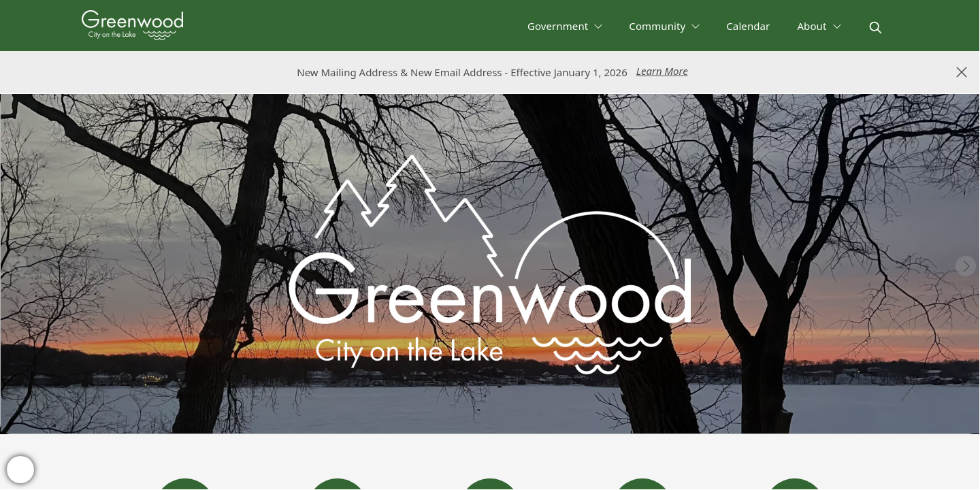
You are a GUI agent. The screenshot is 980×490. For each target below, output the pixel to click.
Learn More (662, 71)
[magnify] (876, 28)
